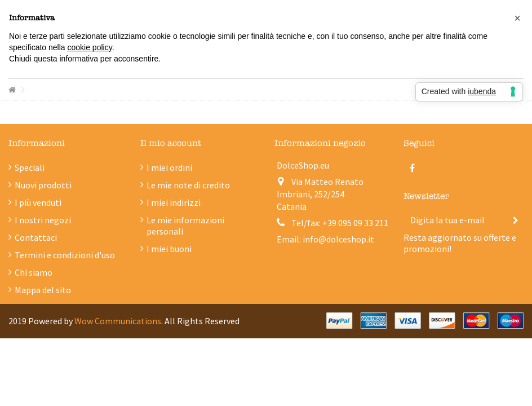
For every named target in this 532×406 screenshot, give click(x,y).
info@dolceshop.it (338, 239)
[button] (517, 18)
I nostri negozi (43, 220)
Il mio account (171, 143)
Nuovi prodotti (43, 185)
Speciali (30, 167)
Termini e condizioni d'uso (65, 255)
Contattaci (36, 237)
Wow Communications (118, 321)
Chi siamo (34, 272)
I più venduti (38, 202)
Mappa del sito (43, 290)
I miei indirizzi (174, 202)
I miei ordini (169, 167)
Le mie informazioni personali (185, 226)
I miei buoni (169, 249)
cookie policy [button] (90, 47)
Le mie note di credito (188, 185)
